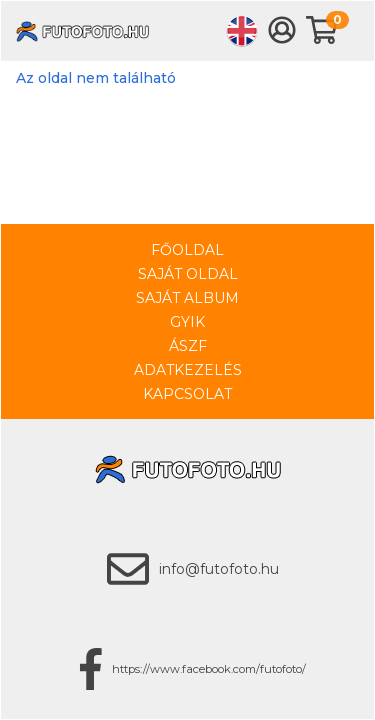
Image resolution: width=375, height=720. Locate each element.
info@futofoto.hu (219, 569)
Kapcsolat (187, 394)
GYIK (187, 322)
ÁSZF (188, 346)
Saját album (187, 298)
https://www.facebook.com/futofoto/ (209, 669)
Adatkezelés (188, 370)
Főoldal (187, 250)
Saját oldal (188, 274)
